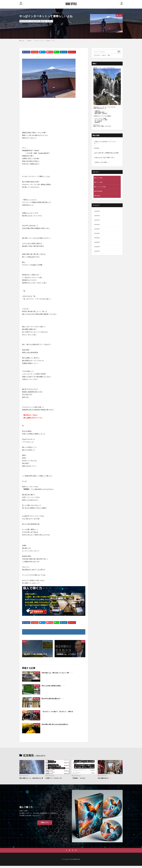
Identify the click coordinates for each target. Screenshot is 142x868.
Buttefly (97, 148)
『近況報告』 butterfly (79, 778)
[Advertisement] (54, 112)
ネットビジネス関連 (102, 187)
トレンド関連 (100, 183)
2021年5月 (97, 232)
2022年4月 (97, 213)
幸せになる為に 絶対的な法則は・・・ (56, 686)
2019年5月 (97, 255)
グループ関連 (100, 178)
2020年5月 (97, 246)
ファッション (97, 55)
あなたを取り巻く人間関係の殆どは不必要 (106, 153)
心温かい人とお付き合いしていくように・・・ (105, 142)
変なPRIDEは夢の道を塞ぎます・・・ (55, 698)
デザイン (104, 55)
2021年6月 (97, 227)
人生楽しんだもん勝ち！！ (102, 162)
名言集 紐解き (100, 192)
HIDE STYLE (71, 4)
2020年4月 (97, 250)
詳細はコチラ (45, 824)
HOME (23, 41)
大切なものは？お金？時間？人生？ (105, 157)
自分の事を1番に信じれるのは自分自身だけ (58, 724)
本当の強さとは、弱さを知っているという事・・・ (60, 673)
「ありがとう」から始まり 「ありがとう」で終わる (60, 711)
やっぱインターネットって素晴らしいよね (44, 41)
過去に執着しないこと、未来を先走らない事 (32, 779)
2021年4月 (97, 236)
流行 (109, 55)
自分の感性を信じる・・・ (106, 778)
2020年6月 (97, 241)
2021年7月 (97, 222)
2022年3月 (97, 217)
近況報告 (44, 21)
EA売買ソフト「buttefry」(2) (55, 778)
